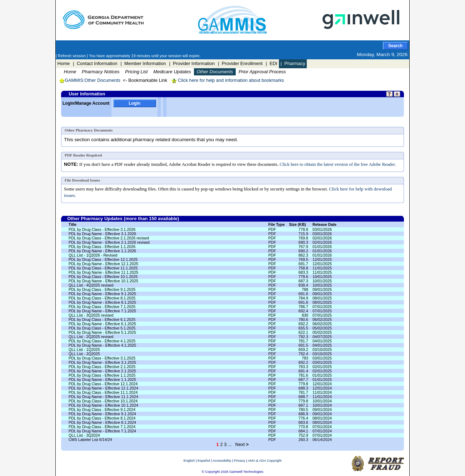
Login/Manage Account (86, 103)
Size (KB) (297, 224)
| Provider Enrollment (240, 63)
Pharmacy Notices (101, 72)
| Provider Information (192, 63)
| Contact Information (95, 63)
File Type (276, 224)
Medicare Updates (172, 72)
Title (72, 224)
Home (64, 63)
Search (395, 46)
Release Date (324, 224)
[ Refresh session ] (72, 56)
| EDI (271, 63)
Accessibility (222, 460)
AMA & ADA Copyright (265, 460)
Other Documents (215, 72)
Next (242, 444)
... (230, 444)
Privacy (239, 460)
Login (134, 103)
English (189, 460)
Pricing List (136, 72)
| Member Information (143, 63)
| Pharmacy (293, 63)
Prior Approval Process (262, 72)
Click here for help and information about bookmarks (227, 80)
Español (204, 460)
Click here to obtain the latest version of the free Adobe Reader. (338, 164)
